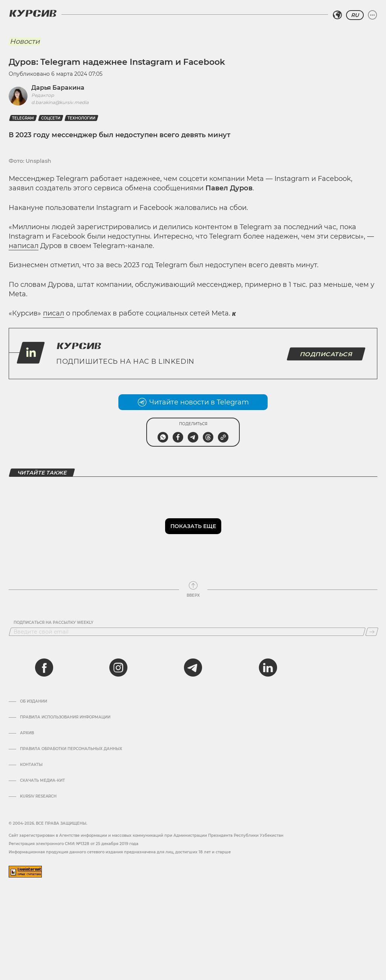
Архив (27, 733)
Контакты (31, 765)
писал (54, 313)
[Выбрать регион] (337, 15)
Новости (25, 41)
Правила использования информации (65, 717)
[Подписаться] (372, 632)
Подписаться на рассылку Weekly (54, 623)
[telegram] (193, 668)
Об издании (34, 701)
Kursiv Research (38, 796)
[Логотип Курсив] (33, 13)
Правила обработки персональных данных (71, 749)
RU (355, 15)
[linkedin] (268, 668)
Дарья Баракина (58, 88)
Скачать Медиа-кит (42, 781)
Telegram (23, 118)
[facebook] (44, 668)
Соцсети (51, 118)
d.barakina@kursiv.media (60, 102)
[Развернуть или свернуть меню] (372, 15)
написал (24, 246)
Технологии (81, 118)
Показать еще (193, 526)
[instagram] (118, 668)
